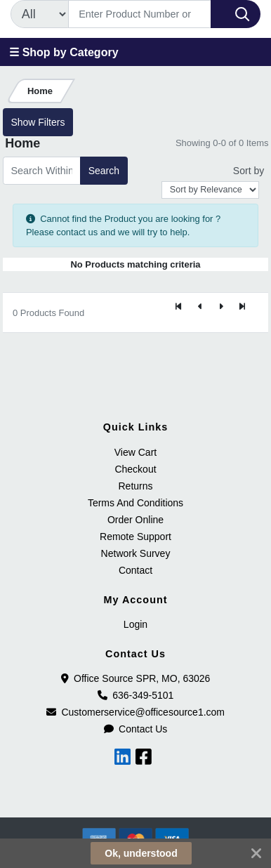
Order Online (135, 520)
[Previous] (200, 307)
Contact (135, 570)
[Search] (140, 14)
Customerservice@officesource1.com (135, 712)
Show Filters (38, 122)
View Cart (135, 452)
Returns (135, 486)
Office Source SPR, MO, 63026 (136, 678)
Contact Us (136, 729)
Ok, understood (141, 853)
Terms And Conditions (135, 503)
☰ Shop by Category (64, 52)
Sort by (249, 171)
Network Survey (136, 553)
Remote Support (135, 537)
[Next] (221, 307)
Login (135, 624)
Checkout (135, 469)
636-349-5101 (136, 695)
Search (104, 171)
